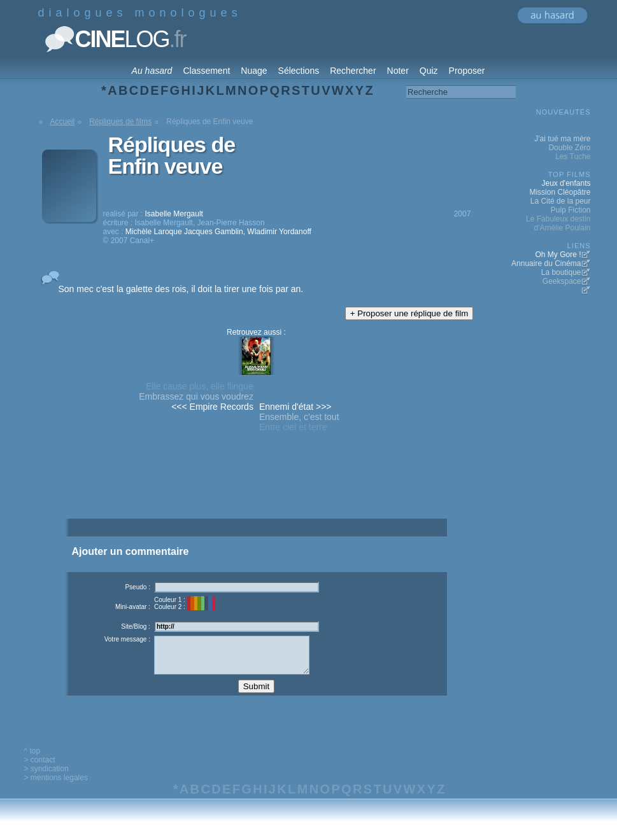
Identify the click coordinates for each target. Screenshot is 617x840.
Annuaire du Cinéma (546, 263)
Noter (398, 71)
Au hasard (152, 71)
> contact (40, 769)
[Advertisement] (256, 498)
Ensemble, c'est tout (299, 417)
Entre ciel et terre (293, 427)
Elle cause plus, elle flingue (200, 386)
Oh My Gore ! (558, 255)
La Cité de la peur (561, 201)
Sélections (299, 71)
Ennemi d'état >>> (295, 407)
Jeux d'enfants (566, 183)
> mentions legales (56, 787)
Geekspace (562, 281)
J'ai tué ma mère (562, 139)
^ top (32, 760)
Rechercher (353, 71)
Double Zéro (569, 148)
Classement (206, 71)
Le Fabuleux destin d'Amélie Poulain (558, 223)
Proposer (467, 71)
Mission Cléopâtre (560, 192)
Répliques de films (120, 122)
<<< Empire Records (212, 407)
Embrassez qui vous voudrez (196, 396)
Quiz (429, 71)
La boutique (561, 272)
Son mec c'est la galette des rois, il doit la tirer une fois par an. (181, 289)
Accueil (63, 122)
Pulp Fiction (571, 210)
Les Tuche (573, 157)
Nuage (254, 71)
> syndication (46, 778)
